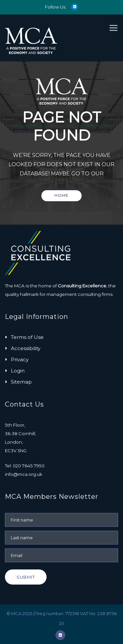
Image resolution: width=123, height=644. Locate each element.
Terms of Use (27, 337)
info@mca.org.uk (24, 474)
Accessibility (26, 348)
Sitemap (21, 382)
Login (18, 371)
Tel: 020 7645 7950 (25, 466)
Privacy (20, 359)
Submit (26, 577)
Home (61, 195)
